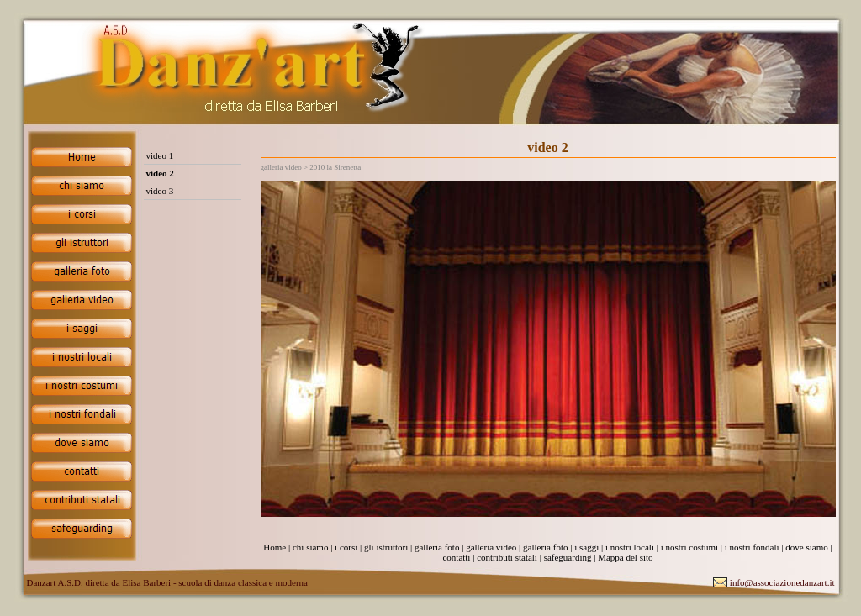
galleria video (491, 547)
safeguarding (568, 557)
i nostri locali (630, 547)
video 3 (160, 191)
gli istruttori (386, 547)
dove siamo (806, 547)
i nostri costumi (689, 547)
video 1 (160, 155)
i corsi (346, 547)
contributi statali (507, 557)
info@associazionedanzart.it (782, 582)
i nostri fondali (752, 547)
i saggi (586, 547)
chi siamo (310, 547)
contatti (456, 557)
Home (275, 547)
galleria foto (437, 547)
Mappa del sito (625, 557)
